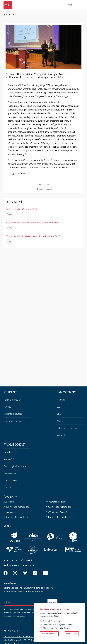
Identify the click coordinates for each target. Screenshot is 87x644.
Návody (7, 407)
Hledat (77, 5)
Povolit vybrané (49, 634)
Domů (4, 14)
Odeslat (52, 602)
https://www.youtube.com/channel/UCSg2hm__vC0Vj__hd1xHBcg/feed (45, 573)
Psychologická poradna (15, 466)
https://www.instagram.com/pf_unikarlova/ (15, 573)
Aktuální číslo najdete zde (16, 507)
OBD (59, 414)
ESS (58, 407)
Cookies (7, 487)
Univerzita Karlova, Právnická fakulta (22, 637)
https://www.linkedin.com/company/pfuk (35, 573)
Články (9, 214)
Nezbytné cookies (51, 621)
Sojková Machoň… (46, 189)
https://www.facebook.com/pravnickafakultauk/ (6, 573)
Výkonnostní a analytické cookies (58, 625)
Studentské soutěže (13, 414)
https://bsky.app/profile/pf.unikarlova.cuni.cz (25, 573)
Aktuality (12, 14)
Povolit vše (72, 634)
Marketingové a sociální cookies (58, 628)
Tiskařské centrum (12, 473)
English (70, 5)
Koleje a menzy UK (12, 400)
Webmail (61, 400)
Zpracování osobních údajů (14, 616)
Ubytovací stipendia (13, 421)
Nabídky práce (10, 452)
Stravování (8, 459)
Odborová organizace (67, 428)
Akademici (61, 435)
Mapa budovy (10, 480)
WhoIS (60, 421)
